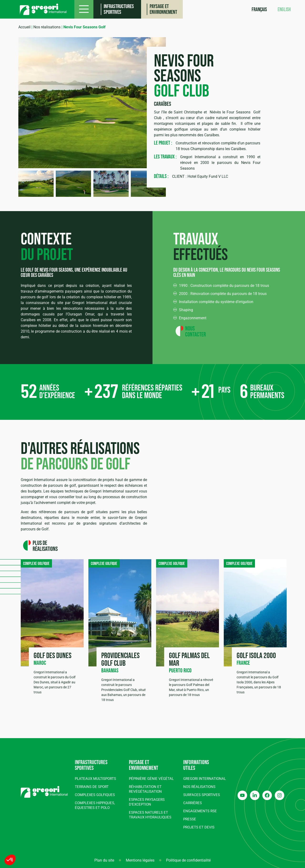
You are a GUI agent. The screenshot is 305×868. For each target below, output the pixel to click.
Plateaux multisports (95, 779)
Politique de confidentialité (188, 860)
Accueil (24, 27)
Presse (190, 819)
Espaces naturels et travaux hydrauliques (150, 815)
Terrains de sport (92, 787)
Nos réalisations (47, 27)
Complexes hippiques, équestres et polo (95, 805)
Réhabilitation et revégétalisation (145, 789)
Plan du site (104, 860)
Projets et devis (199, 827)
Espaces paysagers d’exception (147, 802)
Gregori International (205, 779)
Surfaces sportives (202, 795)
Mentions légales (140, 860)
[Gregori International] (43, 9)
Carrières (193, 803)
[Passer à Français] (259, 10)
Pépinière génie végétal (151, 779)
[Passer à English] (284, 10)
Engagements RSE (200, 811)
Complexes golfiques (95, 795)
